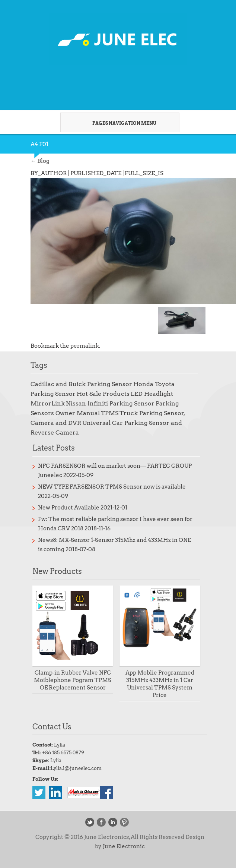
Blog (40, 161)
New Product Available (69, 508)
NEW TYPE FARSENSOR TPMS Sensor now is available (112, 487)
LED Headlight (152, 394)
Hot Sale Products (103, 394)
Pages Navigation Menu (117, 123)
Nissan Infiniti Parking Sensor (110, 403)
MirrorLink (48, 403)
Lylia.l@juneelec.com (76, 768)
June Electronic (124, 846)
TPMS (110, 413)
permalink (85, 346)
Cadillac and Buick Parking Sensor (81, 384)
